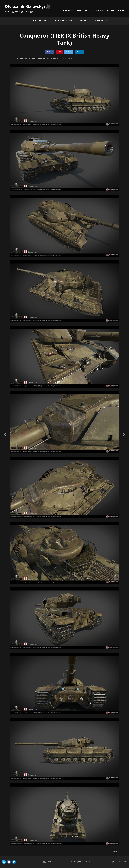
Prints (121, 10)
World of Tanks (63, 21)
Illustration (39, 21)
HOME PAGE (68, 10)
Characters (102, 21)
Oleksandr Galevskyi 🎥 (28, 6)
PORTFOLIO (83, 10)
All (22, 21)
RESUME (111, 10)
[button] (118, 851)
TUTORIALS (98, 10)
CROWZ (84, 21)
